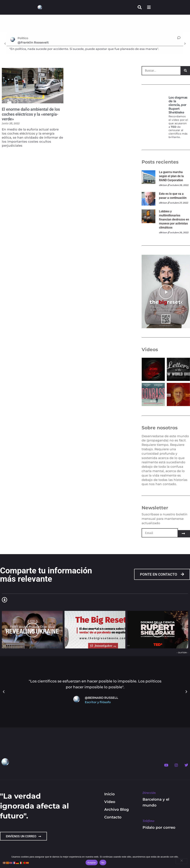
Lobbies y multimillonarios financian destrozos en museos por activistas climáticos (174, 219)
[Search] (185, 71)
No (103, 863)
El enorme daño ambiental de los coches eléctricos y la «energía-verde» (31, 114)
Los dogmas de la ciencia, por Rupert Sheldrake (178, 105)
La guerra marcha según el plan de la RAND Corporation (171, 176)
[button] (5, 43)
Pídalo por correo (159, 827)
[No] (181, 861)
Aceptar (92, 863)
